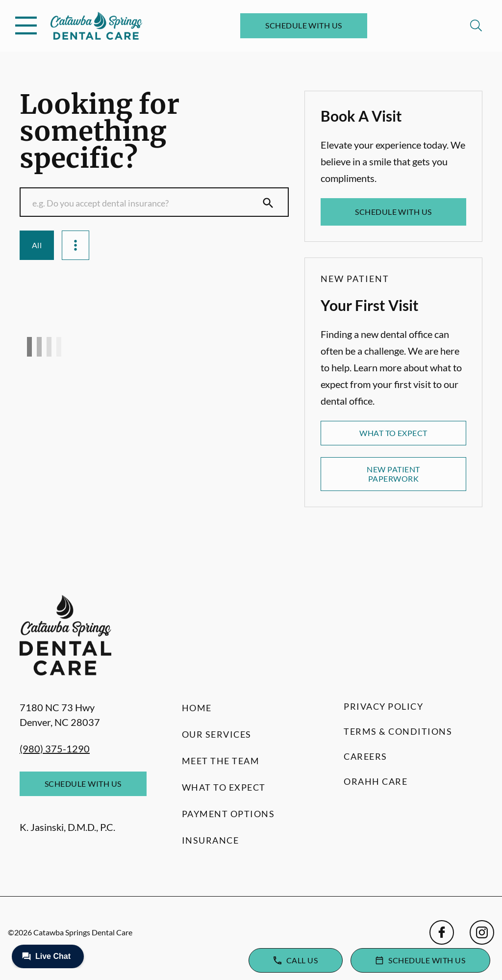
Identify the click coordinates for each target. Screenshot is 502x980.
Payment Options (228, 814)
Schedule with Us (304, 25)
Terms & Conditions (398, 731)
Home (197, 708)
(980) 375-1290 (55, 748)
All (37, 245)
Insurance (211, 840)
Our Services (217, 734)
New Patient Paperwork (393, 474)
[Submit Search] (268, 203)
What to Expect (393, 433)
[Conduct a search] (145, 203)
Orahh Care (376, 781)
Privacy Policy (383, 706)
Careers (365, 756)
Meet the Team (221, 761)
